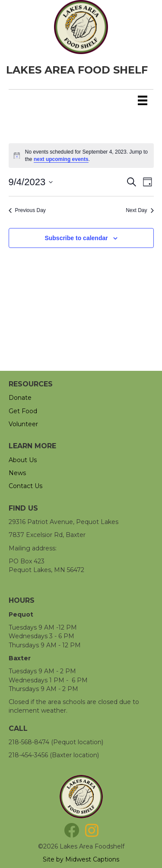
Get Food (23, 411)
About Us (23, 460)
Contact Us (25, 486)
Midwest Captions (92, 859)
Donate (20, 398)
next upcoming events (61, 159)
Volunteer (23, 424)
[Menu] (143, 100)
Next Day (140, 210)
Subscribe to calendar (76, 238)
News (17, 473)
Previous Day (27, 210)
